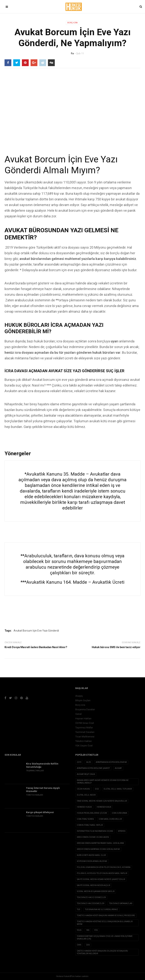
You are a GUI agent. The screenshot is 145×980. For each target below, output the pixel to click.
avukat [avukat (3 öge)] (118, 768)
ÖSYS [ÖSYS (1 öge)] (79, 945)
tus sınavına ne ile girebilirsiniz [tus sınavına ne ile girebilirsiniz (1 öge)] (101, 909)
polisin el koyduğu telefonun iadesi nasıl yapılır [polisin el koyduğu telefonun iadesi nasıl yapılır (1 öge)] (102, 873)
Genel (78, 714)
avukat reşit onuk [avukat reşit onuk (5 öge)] (86, 774)
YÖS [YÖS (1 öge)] (96, 930)
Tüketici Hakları (84, 741)
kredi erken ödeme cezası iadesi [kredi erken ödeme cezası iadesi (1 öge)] (93, 837)
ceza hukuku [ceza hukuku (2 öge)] (83, 789)
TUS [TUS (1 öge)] (78, 909)
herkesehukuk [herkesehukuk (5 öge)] (104, 807)
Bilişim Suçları (83, 700)
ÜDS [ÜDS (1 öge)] (88, 945)
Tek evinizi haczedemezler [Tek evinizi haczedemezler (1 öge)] (91, 903)
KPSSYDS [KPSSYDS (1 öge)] (122, 831)
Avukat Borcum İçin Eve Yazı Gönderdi (36, 631)
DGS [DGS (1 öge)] (97, 789)
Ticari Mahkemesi (85, 737)
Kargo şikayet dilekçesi (40, 812)
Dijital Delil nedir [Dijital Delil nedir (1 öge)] (86, 795)
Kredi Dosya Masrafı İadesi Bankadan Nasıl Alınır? (36, 647)
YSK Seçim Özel (84, 746)
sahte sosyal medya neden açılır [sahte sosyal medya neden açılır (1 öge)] (93, 885)
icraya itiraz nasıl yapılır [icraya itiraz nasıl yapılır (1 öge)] (90, 825)
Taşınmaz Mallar (84, 728)
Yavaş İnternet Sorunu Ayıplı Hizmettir (43, 790)
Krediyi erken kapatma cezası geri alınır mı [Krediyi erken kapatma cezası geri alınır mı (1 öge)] (98, 849)
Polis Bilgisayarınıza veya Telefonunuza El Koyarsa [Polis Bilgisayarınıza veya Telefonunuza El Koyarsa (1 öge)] (104, 867)
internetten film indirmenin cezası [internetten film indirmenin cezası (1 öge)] (95, 831)
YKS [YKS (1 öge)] (88, 930)
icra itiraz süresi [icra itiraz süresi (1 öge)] (85, 819)
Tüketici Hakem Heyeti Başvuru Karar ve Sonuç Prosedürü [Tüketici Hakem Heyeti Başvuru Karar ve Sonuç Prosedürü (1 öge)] (106, 915)
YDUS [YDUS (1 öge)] (79, 930)
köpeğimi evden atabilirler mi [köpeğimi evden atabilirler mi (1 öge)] (92, 861)
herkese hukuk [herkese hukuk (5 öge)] (84, 807)
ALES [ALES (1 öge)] (89, 762)
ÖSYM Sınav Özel (85, 723)
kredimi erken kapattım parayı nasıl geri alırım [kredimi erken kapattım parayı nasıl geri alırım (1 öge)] (100, 843)
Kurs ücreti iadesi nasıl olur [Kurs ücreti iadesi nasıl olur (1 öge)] (91, 855)
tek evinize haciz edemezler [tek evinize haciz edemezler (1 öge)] (91, 897)
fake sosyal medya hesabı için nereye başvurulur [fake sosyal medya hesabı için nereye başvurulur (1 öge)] (102, 801)
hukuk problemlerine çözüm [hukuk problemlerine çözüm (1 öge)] (92, 813)
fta (72, 53)
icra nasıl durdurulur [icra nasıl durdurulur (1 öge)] (110, 819)
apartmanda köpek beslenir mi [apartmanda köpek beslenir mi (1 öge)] (111, 762)
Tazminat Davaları (85, 732)
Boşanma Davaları (85, 709)
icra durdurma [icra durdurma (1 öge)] (119, 813)
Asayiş (79, 696)
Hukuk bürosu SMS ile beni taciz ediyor (116, 647)
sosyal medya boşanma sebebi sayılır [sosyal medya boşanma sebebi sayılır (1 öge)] (96, 891)
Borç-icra (72, 23)
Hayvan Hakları (83, 718)
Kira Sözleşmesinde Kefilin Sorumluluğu (42, 765)
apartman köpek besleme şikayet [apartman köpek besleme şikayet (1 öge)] (93, 768)
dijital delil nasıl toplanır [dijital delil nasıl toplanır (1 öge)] (118, 789)
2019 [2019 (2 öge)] (79, 762)
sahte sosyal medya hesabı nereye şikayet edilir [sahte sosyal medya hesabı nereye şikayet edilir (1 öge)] (101, 879)
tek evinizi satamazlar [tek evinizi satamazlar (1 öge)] (121, 903)
